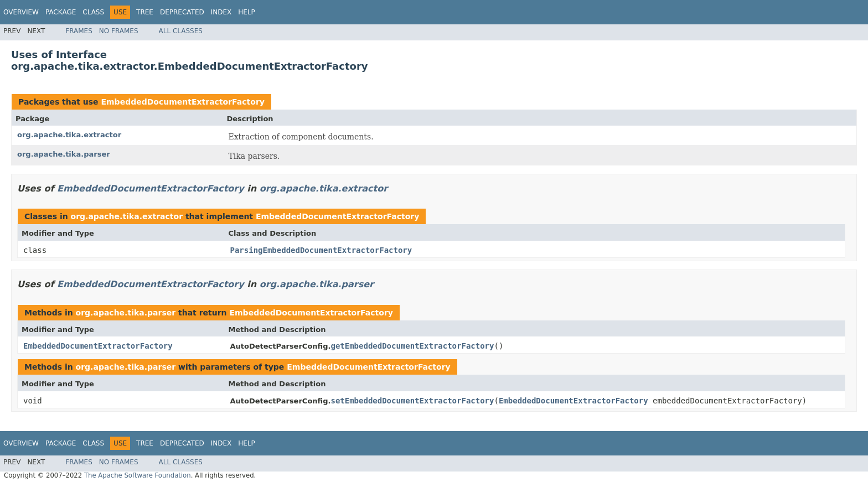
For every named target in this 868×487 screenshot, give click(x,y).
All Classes (181, 31)
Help (247, 12)
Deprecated (182, 12)
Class (93, 12)
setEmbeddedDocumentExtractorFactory (412, 401)
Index (221, 12)
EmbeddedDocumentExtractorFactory (182, 102)
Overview (21, 12)
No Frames (119, 31)
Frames (79, 31)
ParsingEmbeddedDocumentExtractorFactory (321, 250)
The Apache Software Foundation (138, 475)
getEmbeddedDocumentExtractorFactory (412, 346)
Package (61, 12)
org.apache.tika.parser (64, 154)
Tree (145, 12)
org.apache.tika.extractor (69, 135)
